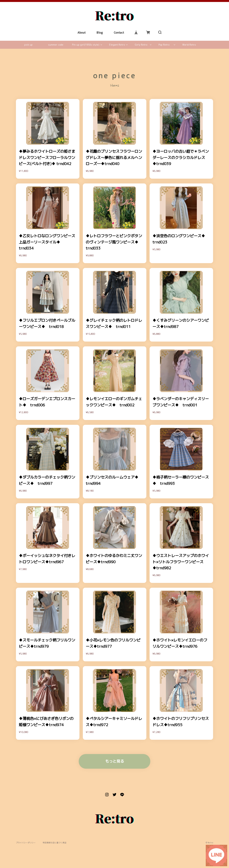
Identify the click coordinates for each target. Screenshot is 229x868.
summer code (56, 45)
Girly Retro (141, 45)
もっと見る (115, 761)
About (82, 32)
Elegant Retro (117, 45)
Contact (119, 32)
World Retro (189, 45)
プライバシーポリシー (26, 843)
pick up (28, 45)
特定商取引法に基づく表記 (55, 843)
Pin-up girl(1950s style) (86, 45)
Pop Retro (164, 45)
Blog (100, 32)
